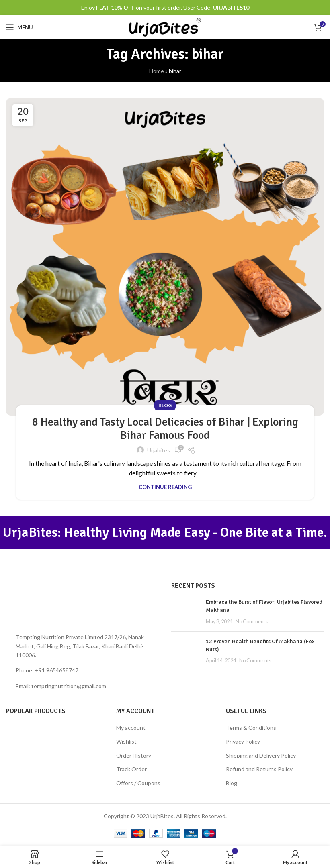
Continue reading (165, 487)
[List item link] (83, 670)
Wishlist (126, 741)
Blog (165, 405)
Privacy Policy (243, 741)
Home (157, 71)
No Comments (252, 622)
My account (131, 728)
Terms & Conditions (251, 728)
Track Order (131, 769)
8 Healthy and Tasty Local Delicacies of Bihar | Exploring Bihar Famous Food (165, 429)
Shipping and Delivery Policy (261, 755)
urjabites (159, 450)
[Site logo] (165, 27)
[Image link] (83, 604)
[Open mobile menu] (19, 27)
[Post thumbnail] (185, 612)
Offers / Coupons (138, 783)
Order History (134, 755)
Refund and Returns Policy (259, 769)
